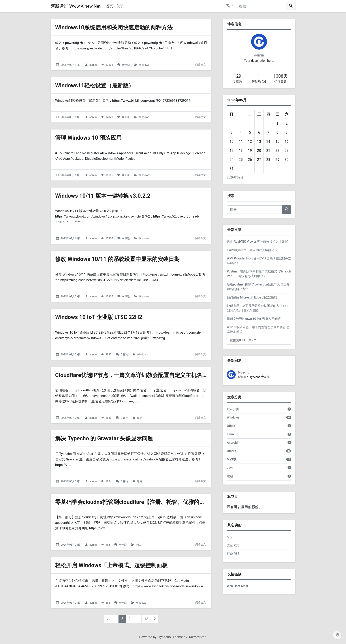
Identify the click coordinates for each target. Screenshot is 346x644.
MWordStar (197, 637)
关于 (120, 6)
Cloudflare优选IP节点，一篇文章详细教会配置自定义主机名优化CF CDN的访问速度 (170, 375)
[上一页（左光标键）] (107, 619)
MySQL (232, 459)
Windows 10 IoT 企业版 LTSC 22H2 (103, 317)
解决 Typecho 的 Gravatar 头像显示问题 (110, 438)
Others (231, 451)
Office (231, 426)
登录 (230, 537)
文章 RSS (233, 545)
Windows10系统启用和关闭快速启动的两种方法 (121, 27)
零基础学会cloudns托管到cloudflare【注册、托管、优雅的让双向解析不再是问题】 (170, 502)
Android (232, 443)
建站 (140, 418)
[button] (230, 6)
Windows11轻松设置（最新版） (99, 85)
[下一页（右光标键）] (155, 619)
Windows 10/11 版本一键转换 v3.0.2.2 (108, 196)
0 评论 (126, 65)
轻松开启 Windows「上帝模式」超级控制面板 (118, 565)
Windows (144, 65)
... (137, 619)
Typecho (243, 372)
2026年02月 (235, 177)
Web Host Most (237, 586)
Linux (231, 434)
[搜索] (261, 6)
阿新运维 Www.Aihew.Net (76, 6)
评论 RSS (233, 554)
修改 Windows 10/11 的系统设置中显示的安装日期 (125, 259)
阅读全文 (201, 65)
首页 (109, 6)
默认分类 (233, 409)
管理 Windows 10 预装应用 (92, 138)
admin (93, 65)
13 (146, 619)
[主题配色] (337, 635)
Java (230, 468)
